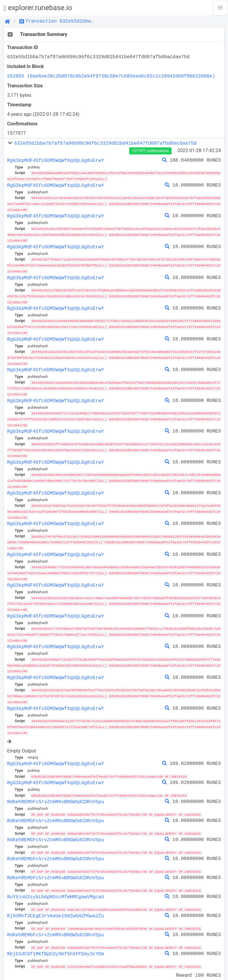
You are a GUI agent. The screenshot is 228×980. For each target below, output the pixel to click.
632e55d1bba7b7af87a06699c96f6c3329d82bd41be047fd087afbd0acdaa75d (105, 143)
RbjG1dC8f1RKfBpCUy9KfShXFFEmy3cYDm (56, 942)
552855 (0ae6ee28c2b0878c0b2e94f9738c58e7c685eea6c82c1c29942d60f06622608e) (111, 76)
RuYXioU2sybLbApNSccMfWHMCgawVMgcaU (56, 886)
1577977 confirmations (150, 151)
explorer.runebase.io (38, 8)
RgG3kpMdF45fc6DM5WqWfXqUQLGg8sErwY (56, 160)
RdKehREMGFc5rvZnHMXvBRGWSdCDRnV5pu (56, 791)
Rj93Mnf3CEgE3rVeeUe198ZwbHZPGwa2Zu (56, 904)
